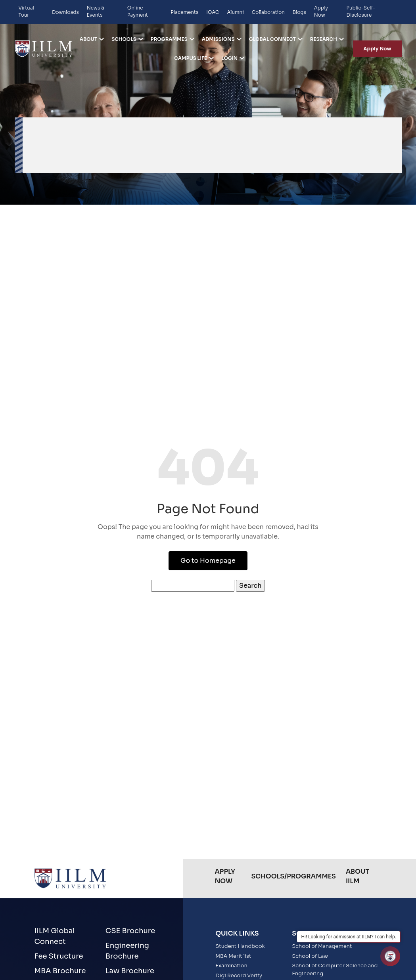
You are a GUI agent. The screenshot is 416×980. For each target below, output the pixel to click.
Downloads (65, 12)
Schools (124, 39)
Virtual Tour (26, 11)
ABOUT (89, 39)
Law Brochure (130, 971)
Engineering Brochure (127, 951)
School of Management (322, 946)
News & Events (96, 11)
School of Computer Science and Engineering (335, 969)
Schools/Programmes (293, 876)
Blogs (299, 12)
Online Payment (138, 11)
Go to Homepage (208, 561)
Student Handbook (240, 946)
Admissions (218, 39)
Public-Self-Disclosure (361, 11)
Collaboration (268, 12)
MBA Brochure (60, 971)
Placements (184, 12)
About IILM (358, 876)
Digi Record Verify (239, 975)
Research (324, 39)
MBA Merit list (233, 956)
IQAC (213, 12)
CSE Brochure (130, 931)
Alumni (235, 12)
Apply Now (321, 11)
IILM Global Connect (55, 936)
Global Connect (272, 39)
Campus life (191, 58)
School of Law (310, 956)
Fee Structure (59, 956)
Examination (231, 966)
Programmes (169, 39)
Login (229, 58)
